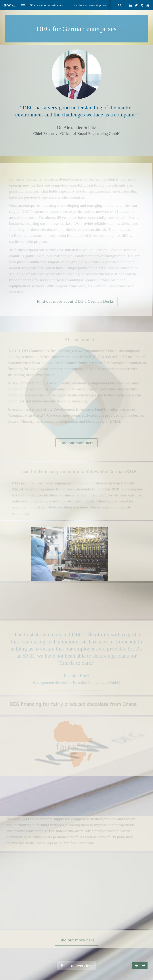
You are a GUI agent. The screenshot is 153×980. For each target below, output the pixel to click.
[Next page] (144, 965)
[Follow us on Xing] (142, 5)
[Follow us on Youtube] (148, 5)
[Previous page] (136, 965)
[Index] (23, 5)
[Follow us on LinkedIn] (130, 5)
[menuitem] (44, 5)
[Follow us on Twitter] (136, 5)
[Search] (120, 5)
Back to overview (77, 966)
